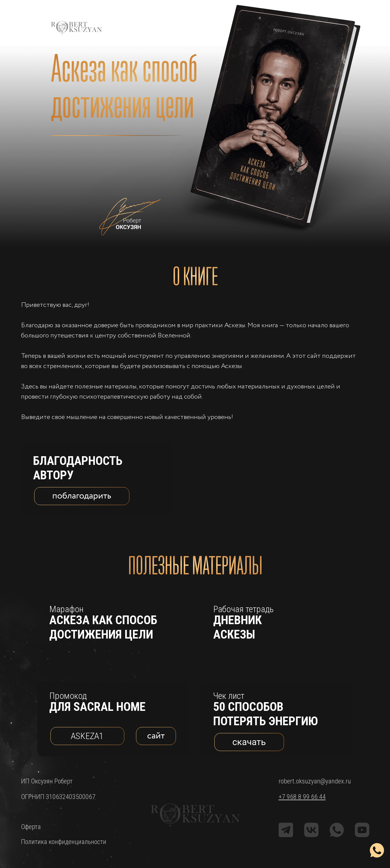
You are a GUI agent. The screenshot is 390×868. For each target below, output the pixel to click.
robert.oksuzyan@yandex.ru (315, 781)
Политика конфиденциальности (64, 842)
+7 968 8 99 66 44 (302, 797)
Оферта (31, 827)
